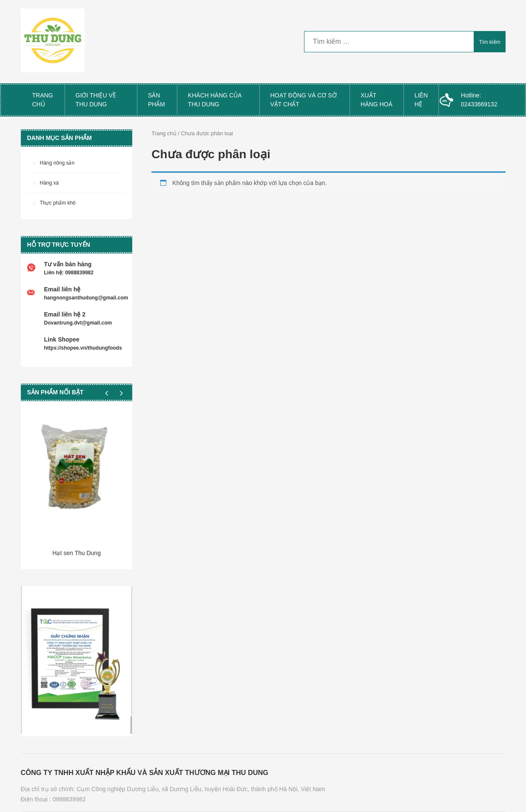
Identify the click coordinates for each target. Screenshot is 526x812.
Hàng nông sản (57, 163)
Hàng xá (50, 183)
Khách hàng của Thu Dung (215, 100)
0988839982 (69, 799)
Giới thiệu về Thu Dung (96, 100)
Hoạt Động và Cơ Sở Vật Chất (304, 100)
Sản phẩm (156, 100)
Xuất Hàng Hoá (377, 100)
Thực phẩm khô (58, 203)
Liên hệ (421, 100)
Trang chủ (43, 100)
